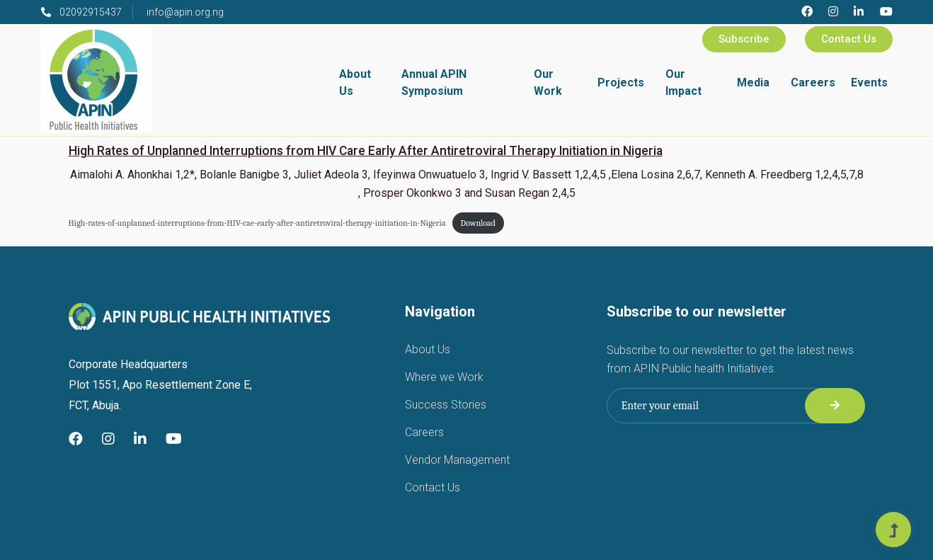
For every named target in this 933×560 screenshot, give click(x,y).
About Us (355, 82)
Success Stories (446, 405)
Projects (621, 82)
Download (478, 223)
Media (753, 82)
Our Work (548, 82)
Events (869, 82)
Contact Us (849, 39)
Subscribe (744, 39)
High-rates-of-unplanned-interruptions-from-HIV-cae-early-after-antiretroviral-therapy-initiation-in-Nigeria (257, 223)
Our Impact (683, 82)
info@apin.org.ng (185, 12)
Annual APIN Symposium (434, 82)
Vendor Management (457, 460)
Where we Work (444, 377)
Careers (813, 82)
